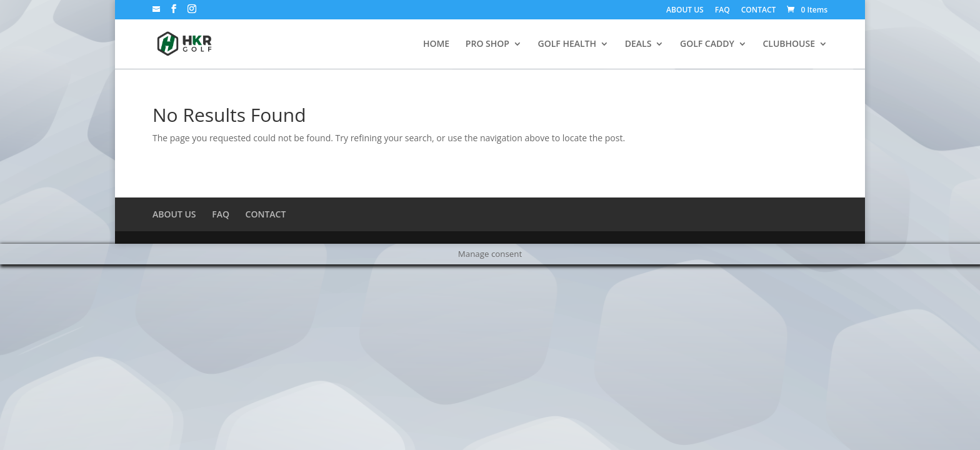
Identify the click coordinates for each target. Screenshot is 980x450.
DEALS (638, 44)
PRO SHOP (487, 44)
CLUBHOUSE (789, 44)
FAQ (722, 11)
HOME (436, 44)
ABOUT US (685, 11)
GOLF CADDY (707, 44)
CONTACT (759, 11)
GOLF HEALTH (567, 44)
